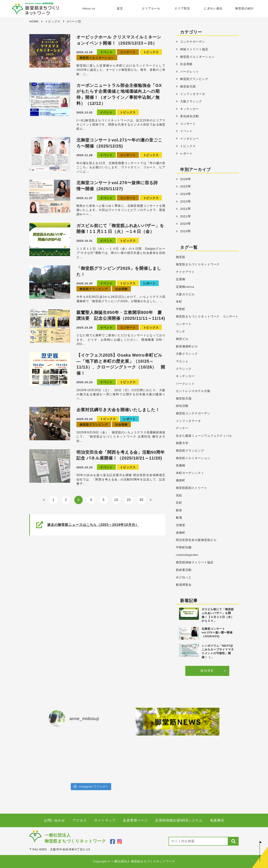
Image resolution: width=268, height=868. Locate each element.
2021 (184, 216)
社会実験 (121, 289)
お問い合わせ (55, 820)
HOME (34, 21)
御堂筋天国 (188, 86)
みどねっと (184, 577)
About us (89, 8)
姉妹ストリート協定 (194, 49)
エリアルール (151, 8)
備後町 (181, 480)
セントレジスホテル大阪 (193, 391)
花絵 (179, 495)
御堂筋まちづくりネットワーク (198, 264)
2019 (184, 231)
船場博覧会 (184, 585)
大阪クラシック (191, 101)
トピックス (151, 52)
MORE (207, 671)
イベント (106, 52)
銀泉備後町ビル (187, 346)
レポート (149, 283)
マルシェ (182, 361)
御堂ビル (182, 339)
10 (116, 500)
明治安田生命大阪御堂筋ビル (196, 540)
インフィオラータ (193, 94)
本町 (179, 302)
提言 (120, 8)
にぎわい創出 (213, 8)
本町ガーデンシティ (190, 473)
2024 (184, 194)
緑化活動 (182, 406)
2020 (184, 224)
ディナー (182, 428)
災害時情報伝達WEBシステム (179, 820)
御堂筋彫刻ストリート (192, 488)
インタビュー (189, 139)
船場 (179, 518)
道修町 (181, 533)
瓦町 (179, 503)
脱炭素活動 (184, 570)
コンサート (128, 52)
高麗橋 (181, 465)
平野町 (181, 309)
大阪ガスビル (185, 294)
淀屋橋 (181, 279)
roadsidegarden (187, 555)
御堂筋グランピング (94, 289)
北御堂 (181, 525)
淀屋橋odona (185, 287)
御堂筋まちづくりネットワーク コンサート (207, 317)
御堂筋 (181, 257)
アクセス (80, 820)
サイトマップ (105, 820)
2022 (184, 209)
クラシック (184, 369)
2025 (184, 186)
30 (141, 500)
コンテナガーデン (193, 42)
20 (129, 500)
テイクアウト (185, 272)
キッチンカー (189, 109)
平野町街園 (184, 548)
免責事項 (217, 820)
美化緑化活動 (189, 116)
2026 (184, 179)
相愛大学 (182, 443)
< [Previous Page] (44, 500)
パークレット (189, 72)
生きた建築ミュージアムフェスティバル (204, 436)
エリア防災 (182, 8)
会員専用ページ (135, 820)
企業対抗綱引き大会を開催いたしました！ (118, 410)
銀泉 (179, 510)
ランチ (181, 332)
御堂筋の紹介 (245, 8)
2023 (184, 202)
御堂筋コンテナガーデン (193, 413)
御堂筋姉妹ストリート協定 (195, 562)
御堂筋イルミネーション (97, 58)
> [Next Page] (151, 500)
